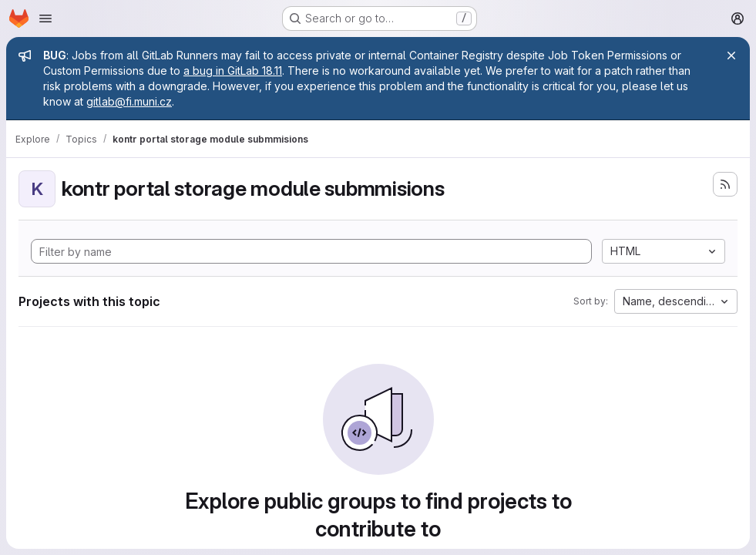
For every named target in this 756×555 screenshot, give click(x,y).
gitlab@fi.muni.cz (129, 101)
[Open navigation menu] (45, 18)
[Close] (731, 55)
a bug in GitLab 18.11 (233, 71)
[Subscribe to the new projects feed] (725, 184)
